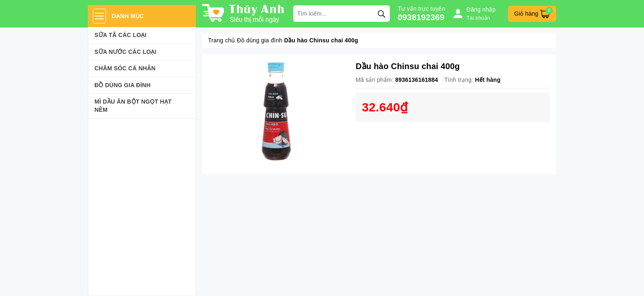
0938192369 (421, 17)
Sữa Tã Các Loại (121, 35)
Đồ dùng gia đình (123, 85)
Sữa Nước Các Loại (125, 52)
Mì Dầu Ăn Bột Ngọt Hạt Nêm (133, 106)
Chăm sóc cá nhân (125, 68)
